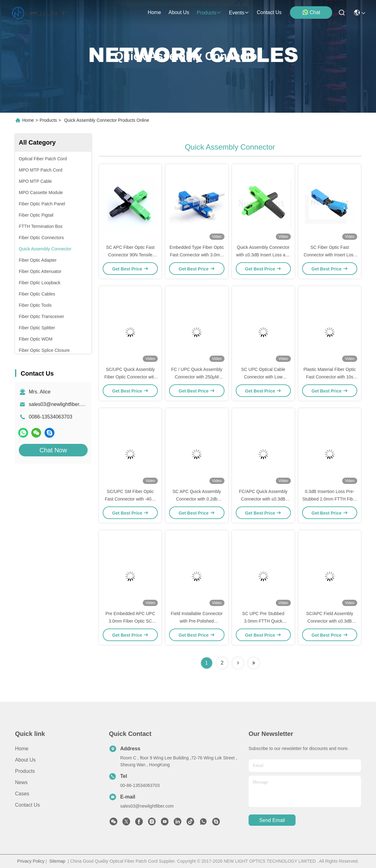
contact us (269, 12)
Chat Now (53, 450)
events (239, 13)
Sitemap (57, 861)
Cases (22, 794)
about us (179, 12)
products (209, 13)
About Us (25, 760)
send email (272, 820)
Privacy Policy (31, 861)
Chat (311, 12)
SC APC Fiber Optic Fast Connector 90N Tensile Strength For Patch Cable (130, 255)
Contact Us (27, 805)
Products (48, 120)
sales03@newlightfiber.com (59, 404)
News (21, 782)
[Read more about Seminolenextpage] (238, 663)
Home (155, 12)
